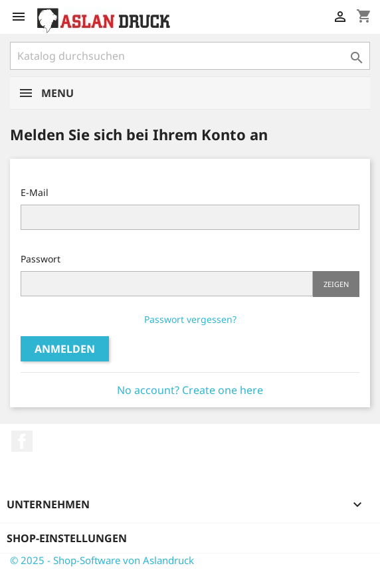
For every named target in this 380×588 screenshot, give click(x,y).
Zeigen (336, 284)
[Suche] (190, 56)
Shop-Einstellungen (67, 538)
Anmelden (65, 349)
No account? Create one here (190, 390)
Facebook (22, 441)
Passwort (41, 259)
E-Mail (35, 192)
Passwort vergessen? (190, 319)
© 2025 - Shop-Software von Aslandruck (102, 560)
